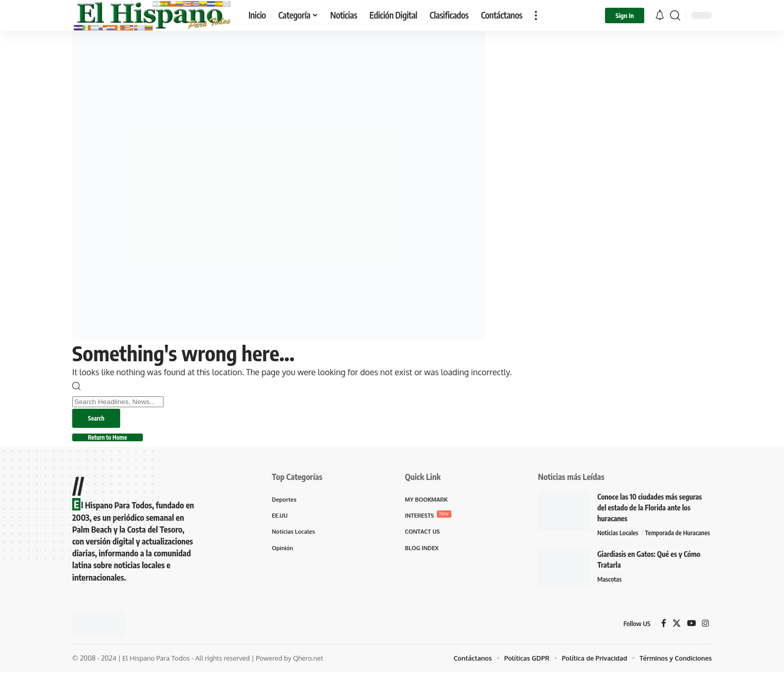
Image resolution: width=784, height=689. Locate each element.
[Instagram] (706, 641)
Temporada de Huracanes (631, 550)
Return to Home (113, 439)
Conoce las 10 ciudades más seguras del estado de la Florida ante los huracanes (650, 511)
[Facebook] (663, 641)
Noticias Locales (619, 536)
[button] (536, 15)
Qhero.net (308, 675)
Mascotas (610, 597)
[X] (676, 641)
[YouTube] (691, 641)
